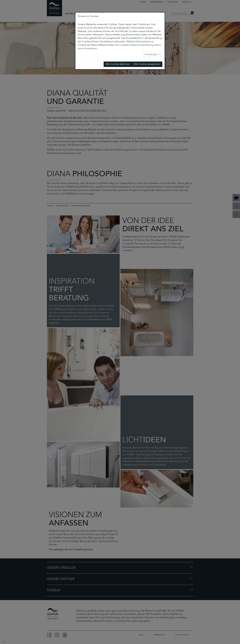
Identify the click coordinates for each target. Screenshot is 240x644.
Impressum (91, 49)
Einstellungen (151, 54)
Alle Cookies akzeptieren (147, 64)
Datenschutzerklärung (142, 45)
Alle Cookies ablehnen (118, 64)
